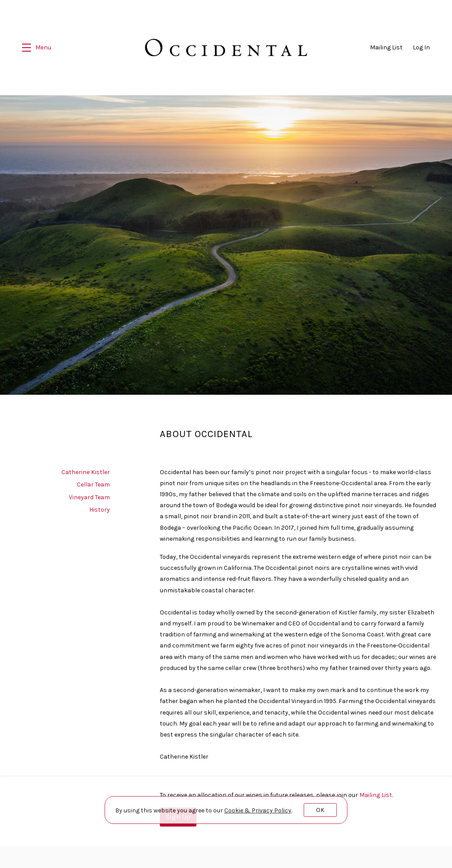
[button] (37, 48)
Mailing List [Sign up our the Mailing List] (376, 791)
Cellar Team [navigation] (93, 481)
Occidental (226, 48)
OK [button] (320, 810)
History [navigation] (100, 507)
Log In (421, 47)
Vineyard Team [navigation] (89, 494)
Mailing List (386, 47)
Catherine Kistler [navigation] (86, 469)
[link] (258, 810)
